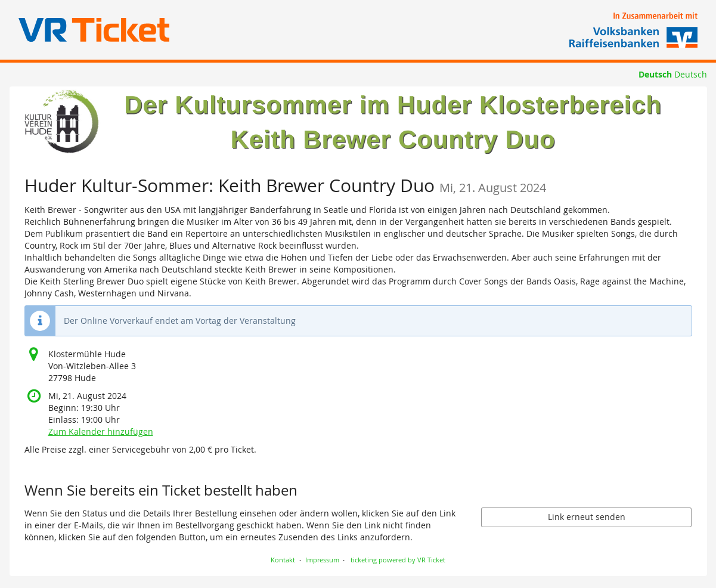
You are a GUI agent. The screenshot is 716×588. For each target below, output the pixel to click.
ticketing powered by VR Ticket (398, 560)
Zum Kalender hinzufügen (101, 431)
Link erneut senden (587, 517)
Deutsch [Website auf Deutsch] (655, 74)
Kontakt (283, 560)
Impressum (322, 560)
